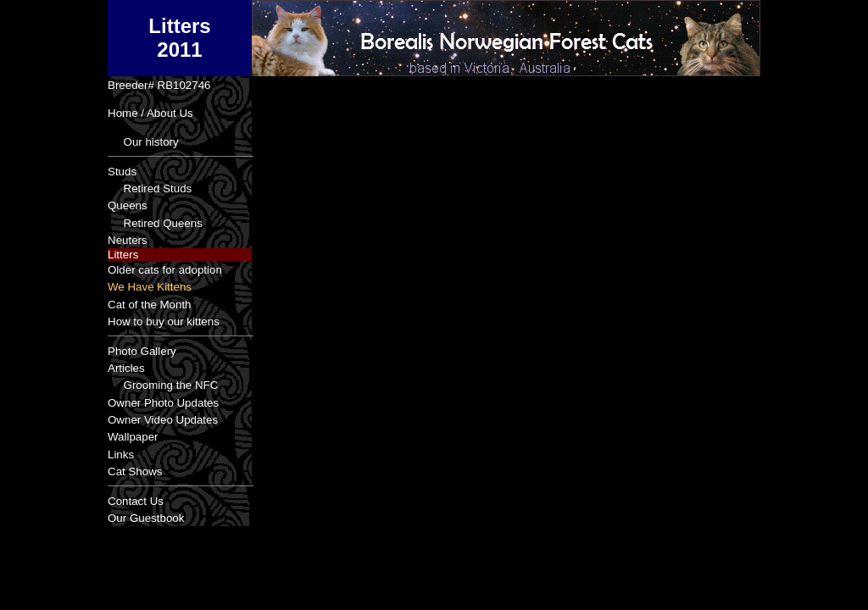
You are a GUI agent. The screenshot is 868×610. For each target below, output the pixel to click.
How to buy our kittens (164, 322)
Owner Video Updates (163, 420)
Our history (143, 142)
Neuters (128, 240)
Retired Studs (150, 189)
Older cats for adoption (165, 270)
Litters (123, 255)
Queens (128, 205)
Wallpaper (133, 437)
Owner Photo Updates (163, 403)
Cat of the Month (150, 305)
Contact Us (136, 501)
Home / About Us (150, 113)
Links (121, 455)
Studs (122, 172)
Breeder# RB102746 (159, 85)
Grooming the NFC (163, 385)
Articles (126, 368)
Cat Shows (135, 471)
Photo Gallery (142, 351)
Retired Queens (155, 223)
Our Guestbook (146, 518)
